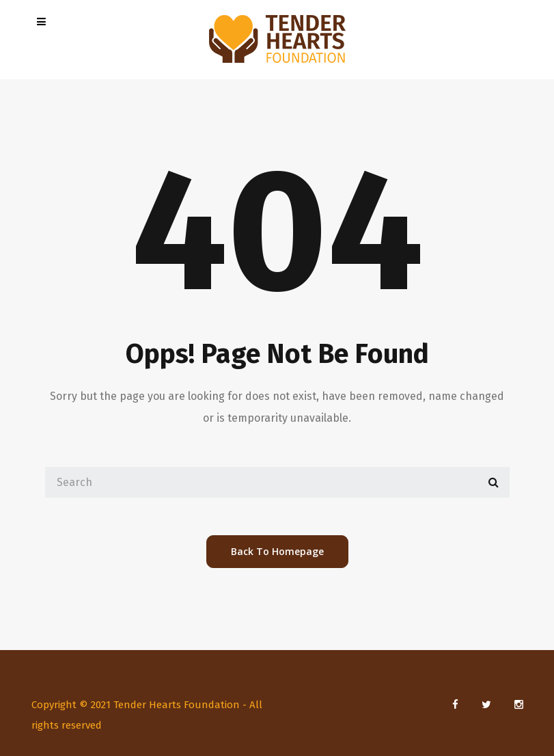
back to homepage (277, 551)
